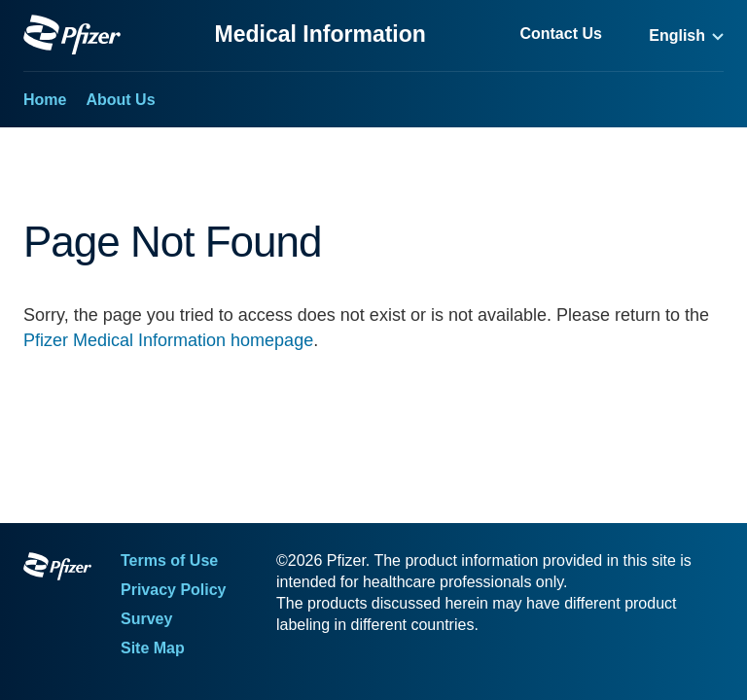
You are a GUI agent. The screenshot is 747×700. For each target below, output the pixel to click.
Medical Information (320, 34)
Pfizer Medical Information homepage (168, 340)
